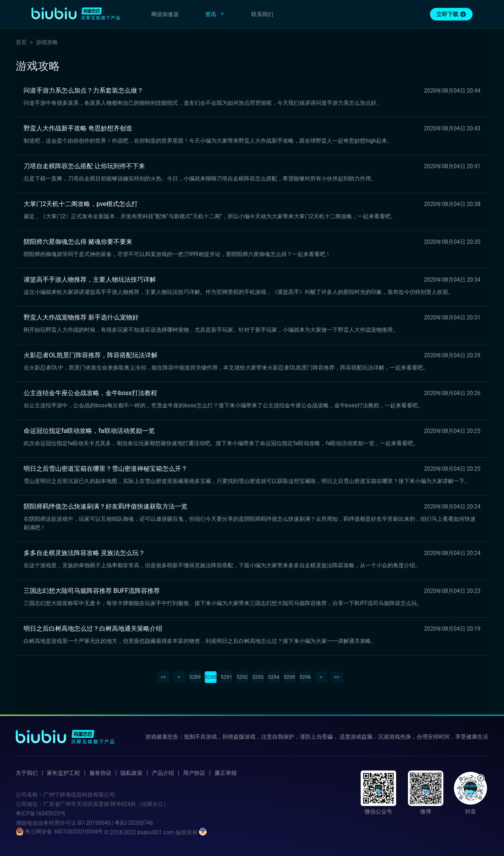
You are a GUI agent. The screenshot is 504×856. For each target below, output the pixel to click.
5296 (305, 677)
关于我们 (27, 773)
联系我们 (262, 14)
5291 (226, 677)
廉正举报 (226, 773)
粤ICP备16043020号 (41, 813)
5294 (273, 677)
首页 (21, 42)
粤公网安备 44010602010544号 (59, 832)
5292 (242, 677)
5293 (258, 677)
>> (337, 677)
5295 (289, 677)
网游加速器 (165, 14)
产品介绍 (163, 773)
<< (163, 677)
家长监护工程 (63, 773)
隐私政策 (132, 773)
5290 (210, 677)
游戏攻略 (47, 42)
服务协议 (100, 773)
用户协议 (194, 773)
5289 (195, 677)
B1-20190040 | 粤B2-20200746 (115, 823)
